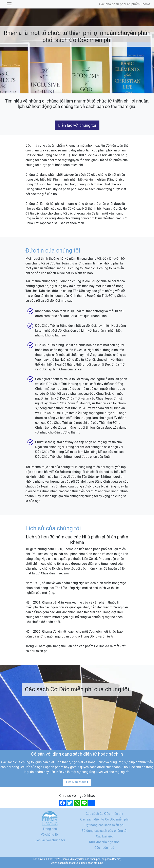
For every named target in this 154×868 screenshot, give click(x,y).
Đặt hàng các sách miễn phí (104, 825)
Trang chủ (50, 829)
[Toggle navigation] (9, 4)
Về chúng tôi (50, 835)
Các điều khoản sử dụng (89, 863)
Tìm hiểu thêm (77, 782)
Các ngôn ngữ (104, 848)
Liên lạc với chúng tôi (77, 125)
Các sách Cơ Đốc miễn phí (104, 814)
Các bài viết (104, 836)
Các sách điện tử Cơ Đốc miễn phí (104, 819)
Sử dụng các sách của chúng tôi (104, 831)
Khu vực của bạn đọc (104, 842)
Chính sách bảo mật (62, 863)
